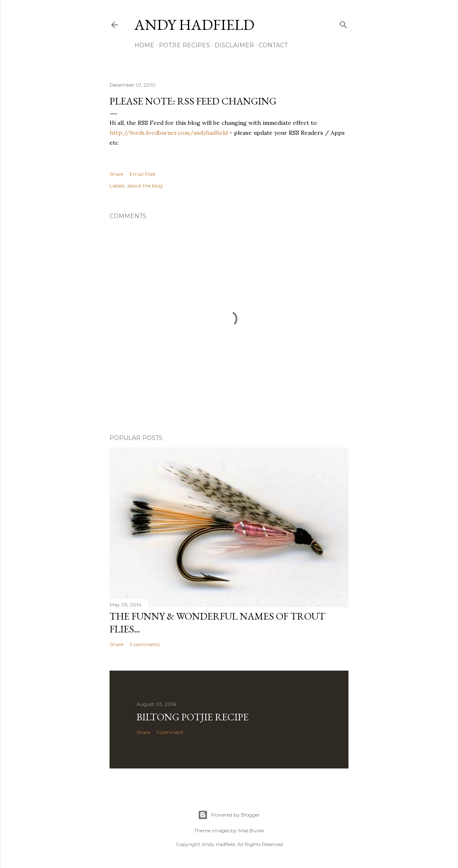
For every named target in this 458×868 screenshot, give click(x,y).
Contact (273, 45)
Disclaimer (234, 45)
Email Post (143, 174)
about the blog (145, 186)
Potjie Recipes (184, 45)
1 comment (170, 732)
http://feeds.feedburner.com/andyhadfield (169, 133)
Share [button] (116, 174)
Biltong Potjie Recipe (192, 717)
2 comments (145, 644)
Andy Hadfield (194, 25)
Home (144, 45)
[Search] (343, 23)
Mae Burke (251, 830)
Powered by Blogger (229, 815)
